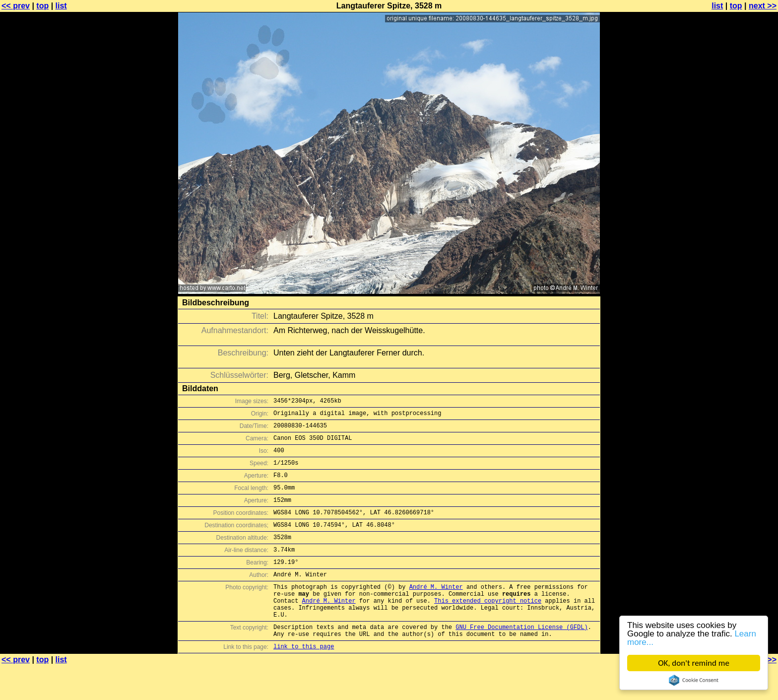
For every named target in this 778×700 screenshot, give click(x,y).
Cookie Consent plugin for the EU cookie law (694, 680)
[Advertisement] (738, 246)
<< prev (16, 6)
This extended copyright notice (488, 627)
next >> (763, 6)
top (42, 6)
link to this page (304, 680)
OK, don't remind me (694, 663)
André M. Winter (436, 610)
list (61, 6)
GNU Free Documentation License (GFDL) (521, 658)
